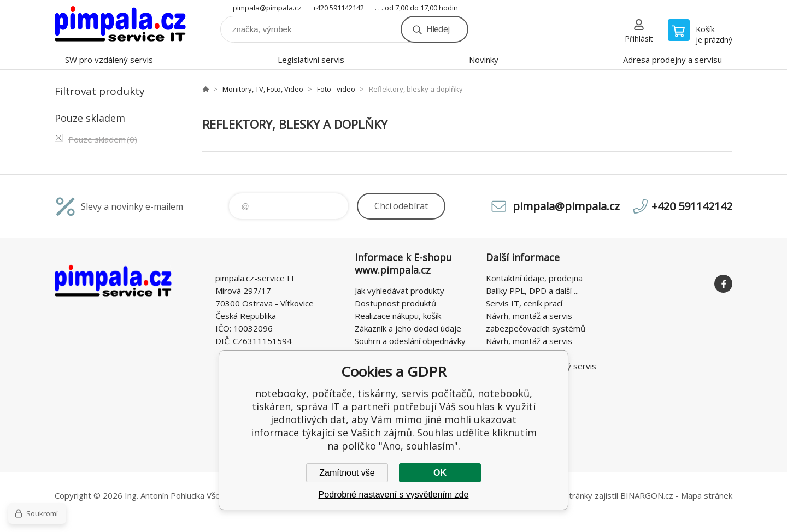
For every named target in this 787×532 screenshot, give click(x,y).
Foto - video (336, 89)
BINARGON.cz (647, 495)
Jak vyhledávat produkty (400, 291)
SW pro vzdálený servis (109, 60)
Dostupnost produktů (395, 303)
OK (440, 473)
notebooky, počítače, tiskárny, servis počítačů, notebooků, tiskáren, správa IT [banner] (120, 25)
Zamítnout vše (347, 473)
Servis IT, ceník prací (524, 303)
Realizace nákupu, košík (398, 316)
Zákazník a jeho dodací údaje (408, 328)
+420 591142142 (338, 8)
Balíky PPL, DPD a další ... (532, 291)
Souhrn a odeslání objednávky (410, 341)
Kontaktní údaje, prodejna (534, 278)
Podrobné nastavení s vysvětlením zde (394, 495)
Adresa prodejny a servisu (673, 60)
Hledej (438, 29)
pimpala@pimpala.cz (267, 8)
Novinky (484, 60)
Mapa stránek (707, 495)
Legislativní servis (311, 60)
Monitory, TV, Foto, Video (263, 89)
